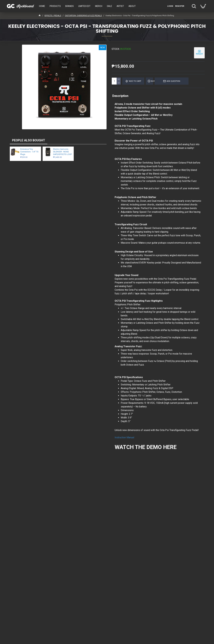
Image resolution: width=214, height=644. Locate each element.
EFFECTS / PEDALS (53, 16)
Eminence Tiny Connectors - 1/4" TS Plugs (29, 152)
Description (120, 96)
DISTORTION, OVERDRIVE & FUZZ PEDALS (83, 16)
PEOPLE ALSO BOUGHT (29, 140)
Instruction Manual (124, 437)
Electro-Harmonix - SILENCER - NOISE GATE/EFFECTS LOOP (62, 152)
